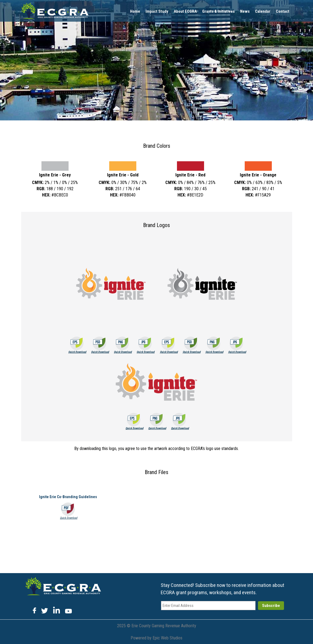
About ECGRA (185, 11)
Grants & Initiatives (218, 11)
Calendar (263, 11)
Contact (283, 11)
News (245, 11)
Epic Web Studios (167, 638)
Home (135, 11)
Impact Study (157, 11)
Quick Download (77, 352)
